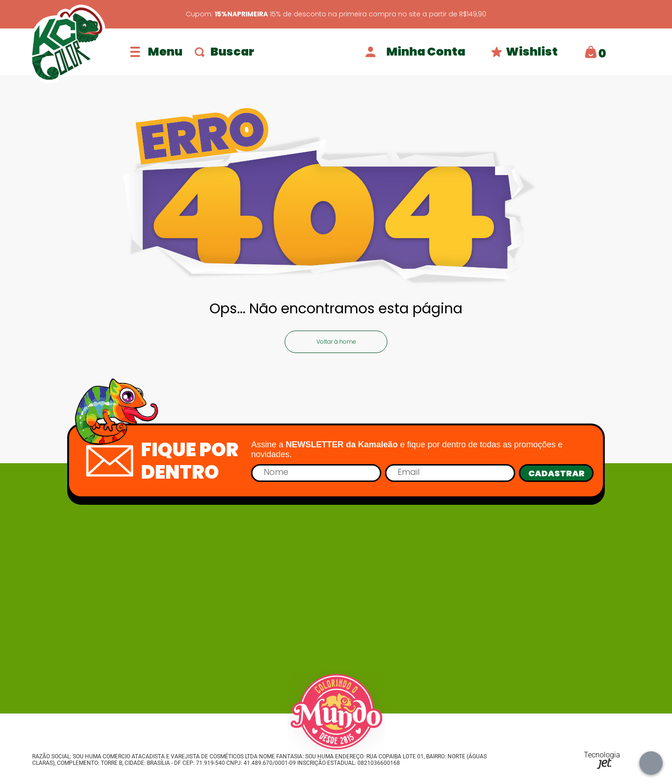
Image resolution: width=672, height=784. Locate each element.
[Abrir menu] (156, 52)
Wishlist (524, 52)
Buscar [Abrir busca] (224, 52)
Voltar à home (336, 342)
